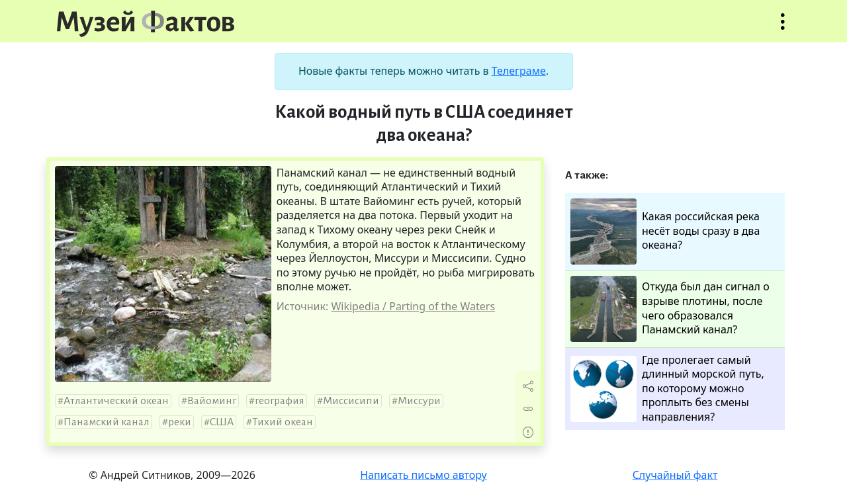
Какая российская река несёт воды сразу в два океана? (665, 231)
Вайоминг (212, 401)
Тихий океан (283, 422)
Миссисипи (351, 401)
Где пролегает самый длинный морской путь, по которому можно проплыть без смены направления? (667, 389)
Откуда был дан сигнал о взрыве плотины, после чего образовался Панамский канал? (670, 309)
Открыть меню (783, 28)
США (222, 422)
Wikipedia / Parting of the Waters (413, 306)
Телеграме (519, 71)
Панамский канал (107, 422)
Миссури (419, 401)
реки (180, 422)
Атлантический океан (116, 401)
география (280, 401)
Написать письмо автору (423, 475)
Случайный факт (675, 475)
